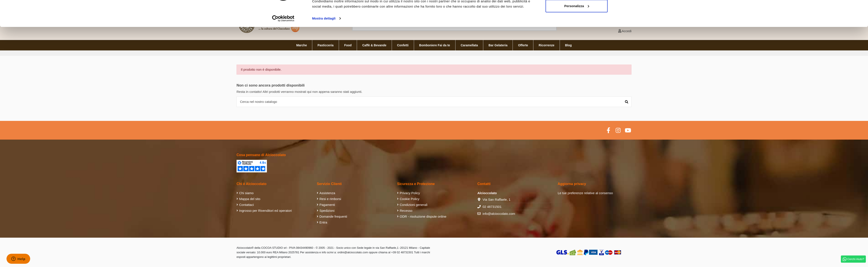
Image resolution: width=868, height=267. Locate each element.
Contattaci (247, 205)
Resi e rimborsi (330, 199)
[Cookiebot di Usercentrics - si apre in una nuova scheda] (283, 38)
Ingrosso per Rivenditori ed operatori (265, 211)
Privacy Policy (410, 193)
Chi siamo (246, 193)
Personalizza (577, 26)
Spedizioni (327, 211)
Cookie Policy (410, 199)
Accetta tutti (577, 11)
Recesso (406, 211)
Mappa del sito (250, 199)
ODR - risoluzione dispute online (423, 216)
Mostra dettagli (324, 38)
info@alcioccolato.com (499, 214)
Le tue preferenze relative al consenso (585, 193)
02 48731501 (492, 207)
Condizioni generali (414, 205)
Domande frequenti (333, 216)
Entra (323, 222)
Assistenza (327, 193)
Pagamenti (327, 205)
